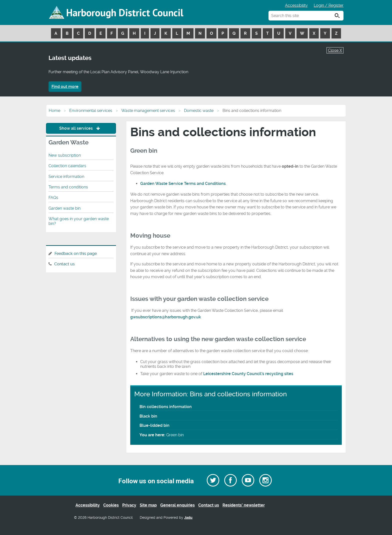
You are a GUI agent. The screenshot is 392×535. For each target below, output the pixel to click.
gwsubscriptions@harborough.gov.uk (166, 317)
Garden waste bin (64, 208)
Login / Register (329, 5)
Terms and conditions (68, 187)
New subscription (65, 155)
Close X (335, 50)
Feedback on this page (76, 254)
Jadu (188, 518)
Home (54, 111)
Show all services (81, 128)
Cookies (111, 505)
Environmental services (91, 111)
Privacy (129, 505)
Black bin (148, 416)
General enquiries (177, 505)
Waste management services (148, 111)
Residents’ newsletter (244, 505)
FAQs (53, 198)
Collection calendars (67, 166)
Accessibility (296, 5)
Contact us (64, 264)
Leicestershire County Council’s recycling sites (248, 374)
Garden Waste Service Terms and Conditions (183, 184)
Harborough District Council (125, 12)
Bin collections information (166, 407)
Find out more (65, 87)
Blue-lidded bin (154, 425)
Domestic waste (199, 111)
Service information (66, 177)
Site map (148, 505)
